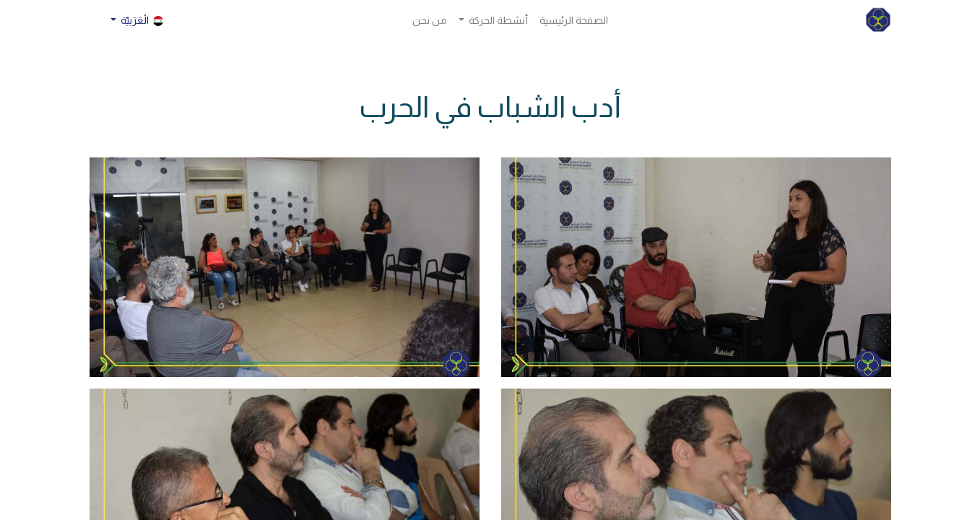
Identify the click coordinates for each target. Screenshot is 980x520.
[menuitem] (574, 21)
